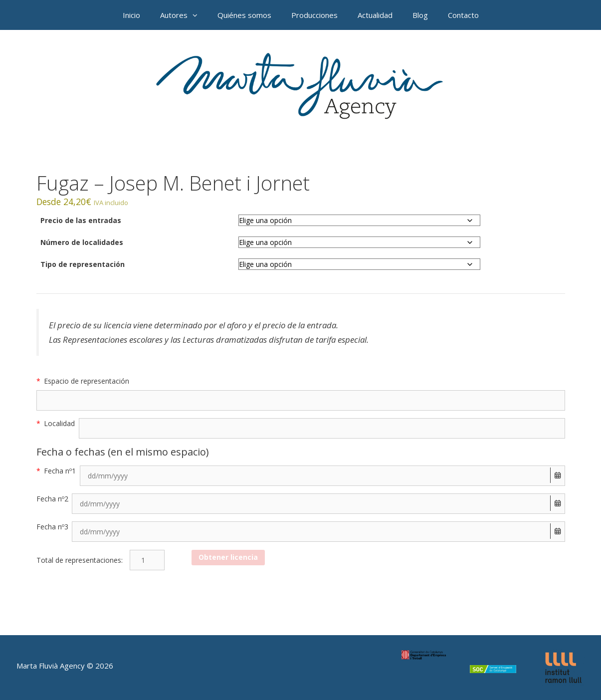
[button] (198, 15)
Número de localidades (82, 242)
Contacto (463, 15)
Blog (420, 15)
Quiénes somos (244, 15)
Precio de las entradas (81, 220)
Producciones (314, 15)
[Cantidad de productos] (147, 560)
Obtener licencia (228, 557)
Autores (184, 15)
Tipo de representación (83, 264)
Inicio (131, 15)
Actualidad (375, 15)
